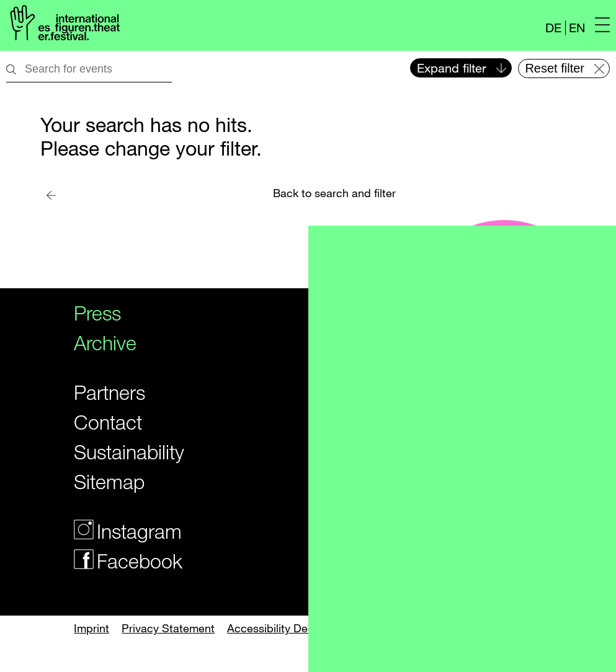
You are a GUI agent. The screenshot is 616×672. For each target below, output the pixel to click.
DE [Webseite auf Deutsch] (553, 28)
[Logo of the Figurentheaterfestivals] (63, 25)
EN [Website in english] (577, 28)
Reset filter (555, 68)
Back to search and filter (334, 193)
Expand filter (452, 68)
